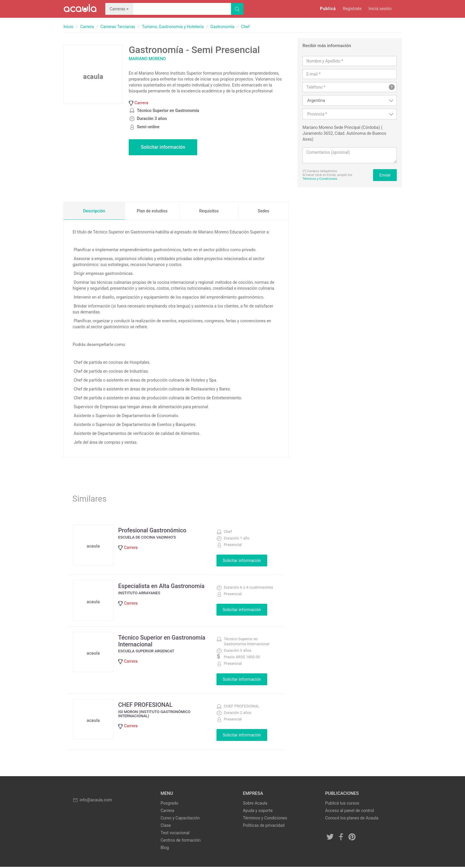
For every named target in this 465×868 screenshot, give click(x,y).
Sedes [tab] (263, 211)
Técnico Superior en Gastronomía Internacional (163, 642)
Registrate (352, 9)
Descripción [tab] (94, 211)
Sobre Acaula (255, 804)
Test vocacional (175, 834)
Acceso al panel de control (350, 812)
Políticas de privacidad (264, 827)
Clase (166, 827)
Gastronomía (222, 27)
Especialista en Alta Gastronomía (163, 586)
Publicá (328, 9)
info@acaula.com (92, 801)
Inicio (69, 27)
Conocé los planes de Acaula (352, 819)
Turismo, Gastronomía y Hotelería (173, 27)
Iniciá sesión (380, 9)
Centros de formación (181, 841)
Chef (245, 27)
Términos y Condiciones (320, 179)
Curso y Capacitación (180, 819)
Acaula (80, 9)
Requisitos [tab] (209, 211)
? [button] (392, 87)
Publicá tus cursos (342, 804)
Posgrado (170, 804)
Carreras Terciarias (118, 27)
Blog (165, 849)
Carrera (87, 27)
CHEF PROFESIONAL (147, 706)
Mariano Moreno (147, 59)
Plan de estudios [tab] (152, 211)
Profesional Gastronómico (154, 530)
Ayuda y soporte (258, 812)
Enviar (385, 175)
